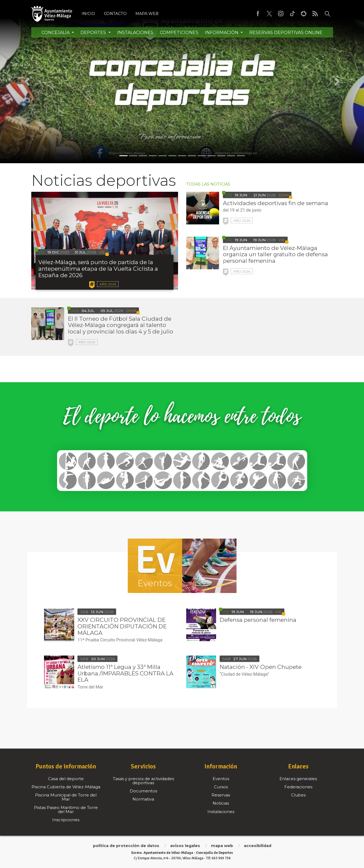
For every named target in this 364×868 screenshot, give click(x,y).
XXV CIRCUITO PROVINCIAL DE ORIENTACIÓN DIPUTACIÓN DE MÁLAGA (122, 626)
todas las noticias (208, 184)
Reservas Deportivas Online (286, 33)
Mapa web (147, 14)
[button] (27, 82)
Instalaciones (135, 33)
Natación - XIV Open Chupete (261, 667)
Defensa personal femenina (258, 620)
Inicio (88, 14)
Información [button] (222, 33)
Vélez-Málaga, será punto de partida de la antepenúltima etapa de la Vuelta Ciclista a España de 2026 (98, 269)
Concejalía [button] (56, 33)
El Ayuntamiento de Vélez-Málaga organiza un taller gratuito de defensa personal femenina (275, 254)
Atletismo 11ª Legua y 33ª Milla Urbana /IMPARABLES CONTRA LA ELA (125, 673)
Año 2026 (242, 220)
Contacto (115, 14)
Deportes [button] (94, 33)
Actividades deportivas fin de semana (276, 203)
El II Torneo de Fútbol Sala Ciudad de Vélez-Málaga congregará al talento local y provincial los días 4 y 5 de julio (121, 325)
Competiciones (179, 33)
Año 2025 (108, 284)
